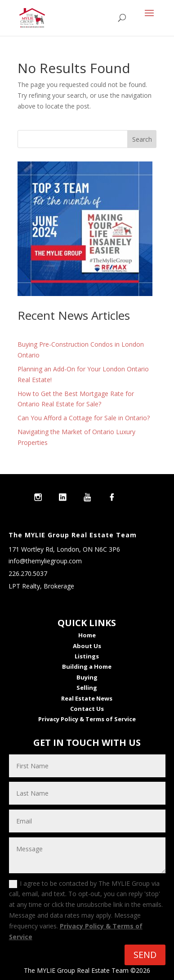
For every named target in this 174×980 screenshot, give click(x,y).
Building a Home (87, 666)
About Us (87, 646)
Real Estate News (87, 698)
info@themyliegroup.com (45, 561)
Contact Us (87, 709)
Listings (87, 656)
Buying (87, 677)
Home (87, 635)
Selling (87, 688)
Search (142, 139)
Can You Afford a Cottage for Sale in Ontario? (84, 418)
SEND (145, 955)
